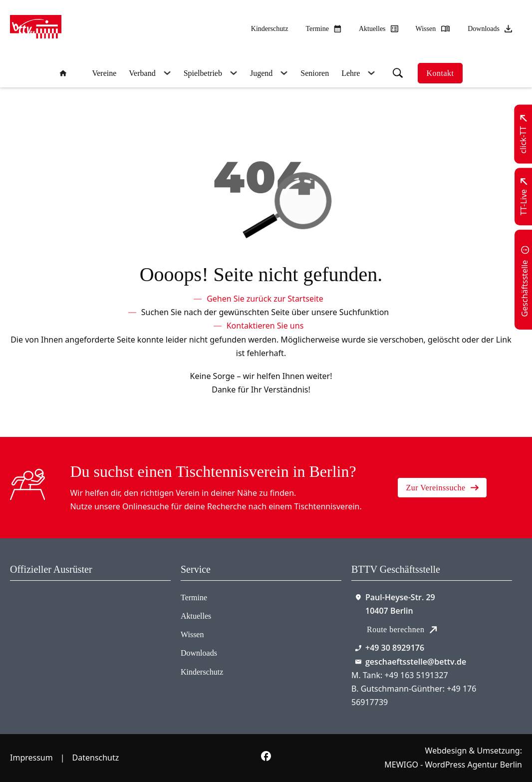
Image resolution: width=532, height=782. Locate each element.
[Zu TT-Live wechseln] (524, 196)
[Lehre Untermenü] (370, 73)
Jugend (261, 73)
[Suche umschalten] (398, 73)
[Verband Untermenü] (166, 73)
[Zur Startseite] (36, 29)
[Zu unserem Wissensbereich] (433, 29)
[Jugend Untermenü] (283, 73)
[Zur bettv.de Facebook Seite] (266, 758)
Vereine (104, 73)
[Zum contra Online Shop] (50, 618)
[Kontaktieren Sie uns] (265, 326)
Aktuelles (196, 616)
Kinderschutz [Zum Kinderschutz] (270, 29)
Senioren (315, 73)
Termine (194, 597)
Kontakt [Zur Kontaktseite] (440, 73)
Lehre (351, 73)
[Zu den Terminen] (323, 29)
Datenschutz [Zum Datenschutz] (96, 758)
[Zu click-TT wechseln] (524, 134)
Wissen (192, 634)
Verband (142, 73)
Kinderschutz (202, 672)
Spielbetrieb (203, 73)
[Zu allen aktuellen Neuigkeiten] (379, 29)
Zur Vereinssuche (442, 488)
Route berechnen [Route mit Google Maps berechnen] (402, 629)
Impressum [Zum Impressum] (31, 758)
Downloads (199, 653)
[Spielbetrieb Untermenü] (232, 73)
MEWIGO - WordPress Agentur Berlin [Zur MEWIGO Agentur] (453, 765)
